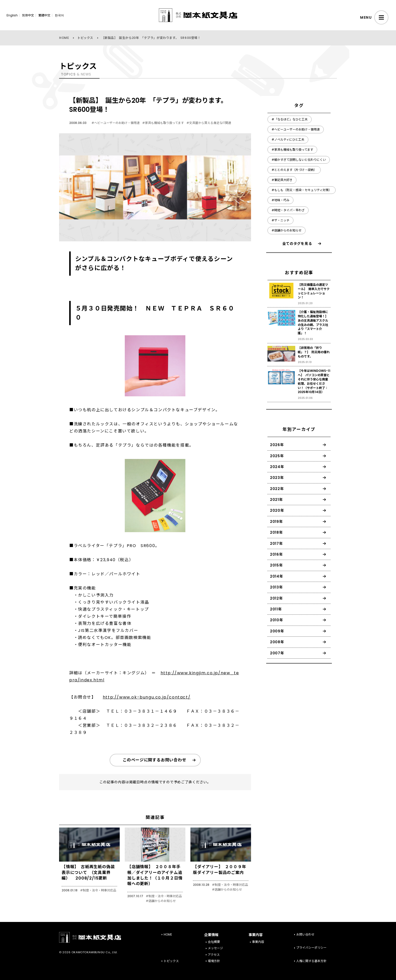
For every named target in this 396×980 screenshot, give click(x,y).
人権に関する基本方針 (311, 961)
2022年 (277, 489)
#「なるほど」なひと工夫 (290, 119)
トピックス (85, 38)
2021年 (276, 500)
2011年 (276, 609)
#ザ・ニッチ (280, 220)
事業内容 (258, 942)
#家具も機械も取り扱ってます (163, 123)
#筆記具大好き (282, 180)
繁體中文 (44, 15)
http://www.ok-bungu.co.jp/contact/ (147, 697)
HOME (64, 38)
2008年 (277, 642)
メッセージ (215, 948)
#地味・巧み (280, 200)
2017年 (276, 544)
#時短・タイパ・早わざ (288, 210)
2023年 (277, 478)
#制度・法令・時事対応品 (98, 890)
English (12, 15)
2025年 (277, 456)
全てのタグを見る (297, 244)
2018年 (276, 532)
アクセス (214, 955)
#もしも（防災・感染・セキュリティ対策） (302, 190)
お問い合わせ (305, 934)
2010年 (277, 620)
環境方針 (214, 961)
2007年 (277, 653)
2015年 (276, 565)
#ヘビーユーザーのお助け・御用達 (116, 123)
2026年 (277, 445)
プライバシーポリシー (311, 948)
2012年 (276, 598)
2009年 (277, 631)
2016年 (276, 554)
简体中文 (28, 15)
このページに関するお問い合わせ (155, 760)
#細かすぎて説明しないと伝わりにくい (299, 160)
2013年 (276, 587)
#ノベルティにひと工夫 (288, 139)
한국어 (59, 15)
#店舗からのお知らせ (161, 901)
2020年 (277, 510)
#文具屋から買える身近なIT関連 (209, 123)
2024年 (277, 467)
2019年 (276, 522)
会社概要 (214, 942)
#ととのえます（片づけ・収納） (294, 170)
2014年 (277, 576)
